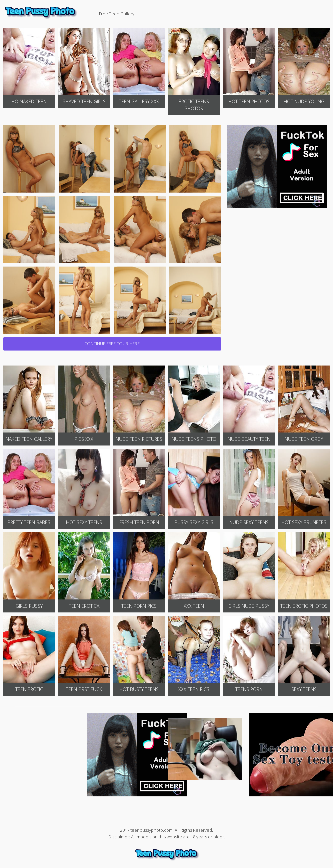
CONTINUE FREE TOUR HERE (112, 344)
